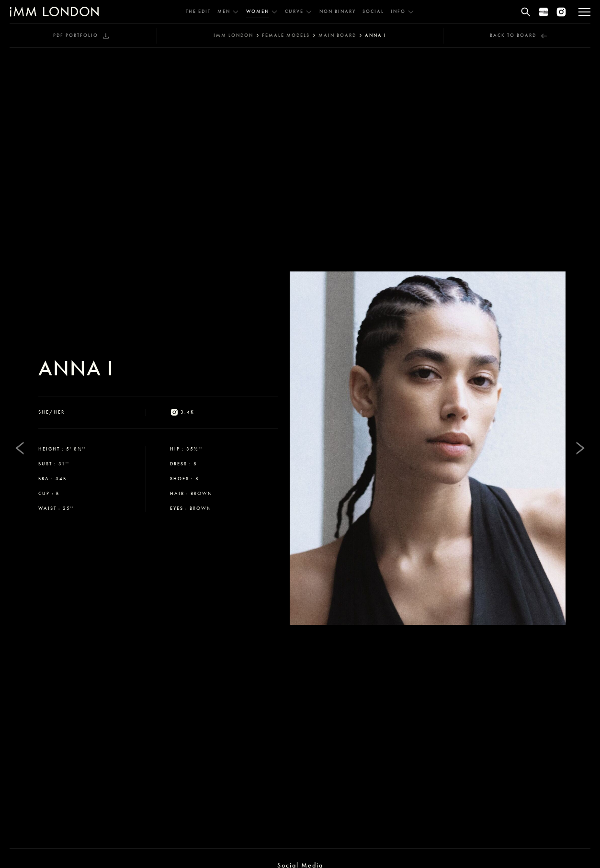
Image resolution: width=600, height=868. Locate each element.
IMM (233, 35)
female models (286, 35)
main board (337, 35)
